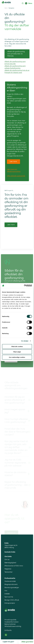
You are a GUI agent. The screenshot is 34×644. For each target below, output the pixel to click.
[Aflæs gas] (28, 642)
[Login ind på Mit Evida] (26, 3)
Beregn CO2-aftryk (12, 600)
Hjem (6, 8)
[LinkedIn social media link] (6, 635)
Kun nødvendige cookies (17, 357)
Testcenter (9, 572)
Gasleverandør (10, 581)
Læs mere (13, 162)
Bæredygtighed (10, 563)
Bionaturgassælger (12, 588)
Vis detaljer (25, 341)
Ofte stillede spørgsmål (16, 176)
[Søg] (23, 3)
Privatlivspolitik (10, 620)
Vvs (6, 591)
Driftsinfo (8, 631)
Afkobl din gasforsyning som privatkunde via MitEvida (16, 54)
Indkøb (7, 594)
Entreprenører (10, 603)
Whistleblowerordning (13, 626)
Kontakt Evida (10, 552)
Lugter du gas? (8, 642)
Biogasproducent (11, 585)
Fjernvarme (9, 597)
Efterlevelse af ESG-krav (14, 566)
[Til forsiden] (6, 3)
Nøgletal (8, 569)
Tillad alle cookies (17, 346)
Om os (7, 560)
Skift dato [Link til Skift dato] (11, 366)
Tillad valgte (17, 352)
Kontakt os (11, 533)
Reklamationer (10, 624)
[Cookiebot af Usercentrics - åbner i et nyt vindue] (24, 286)
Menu (30, 3)
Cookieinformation (12, 622)
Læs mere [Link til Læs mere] (11, 229)
